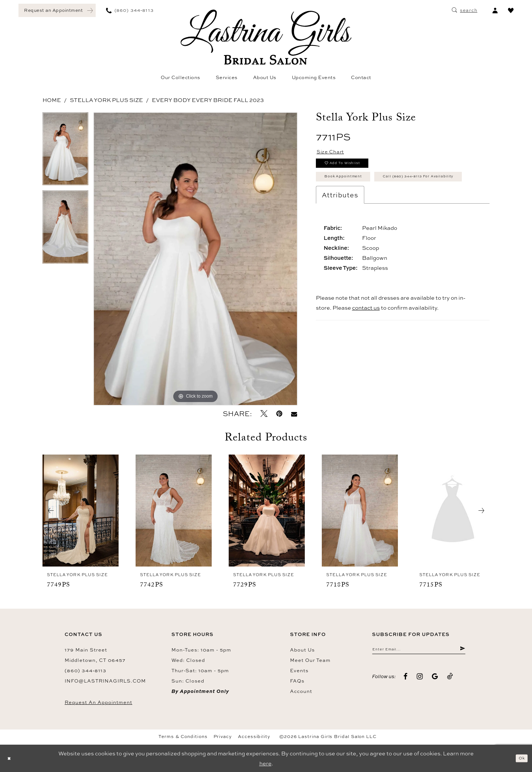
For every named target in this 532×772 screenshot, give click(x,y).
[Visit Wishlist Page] (511, 10)
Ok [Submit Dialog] (519, 758)
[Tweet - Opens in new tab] (264, 414)
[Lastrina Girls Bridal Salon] (266, 37)
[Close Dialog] (11, 759)
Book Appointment (354, 187)
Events (299, 670)
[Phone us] (130, 10)
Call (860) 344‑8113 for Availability (377, 206)
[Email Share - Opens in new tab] (294, 414)
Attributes (340, 226)
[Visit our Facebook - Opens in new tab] (406, 680)
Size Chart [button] (335, 153)
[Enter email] (419, 651)
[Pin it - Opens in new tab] (279, 414)
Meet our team (310, 660)
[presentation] (81, 511)
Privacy (223, 737)
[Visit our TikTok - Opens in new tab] (450, 680)
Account (301, 691)
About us (302, 650)
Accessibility (254, 737)
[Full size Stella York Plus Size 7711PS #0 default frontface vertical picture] (195, 259)
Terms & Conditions (183, 737)
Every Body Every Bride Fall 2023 (208, 100)
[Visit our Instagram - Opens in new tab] (420, 680)
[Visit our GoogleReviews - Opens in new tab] (435, 680)
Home (52, 100)
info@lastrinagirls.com (105, 681)
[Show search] (465, 10)
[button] (495, 10)
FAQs (297, 681)
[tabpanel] (65, 152)
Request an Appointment (98, 702)
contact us (366, 339)
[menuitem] (57, 10)
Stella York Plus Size (106, 100)
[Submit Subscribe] (462, 651)
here (265, 763)
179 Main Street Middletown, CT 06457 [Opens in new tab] (95, 655)
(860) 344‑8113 (86, 670)
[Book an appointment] (57, 10)
